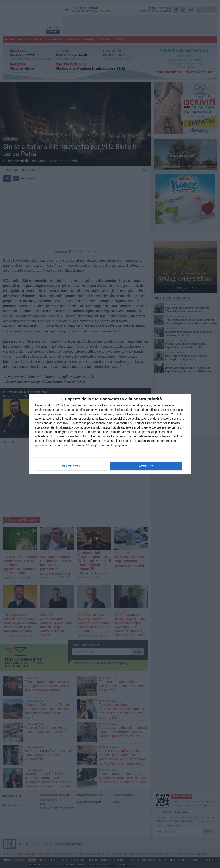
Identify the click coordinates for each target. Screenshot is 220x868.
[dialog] (110, 434)
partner (64, 405)
